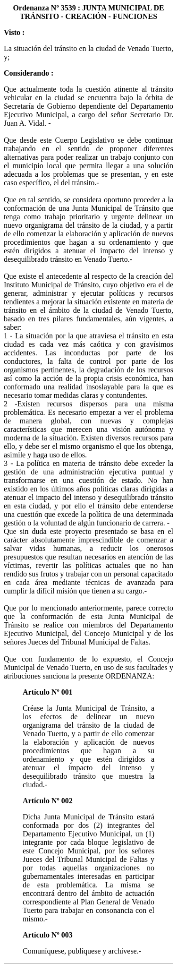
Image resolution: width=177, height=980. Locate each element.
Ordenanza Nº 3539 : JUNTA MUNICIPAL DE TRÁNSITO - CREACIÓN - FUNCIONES (88, 12)
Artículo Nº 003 (48, 935)
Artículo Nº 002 (48, 801)
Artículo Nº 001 (48, 692)
